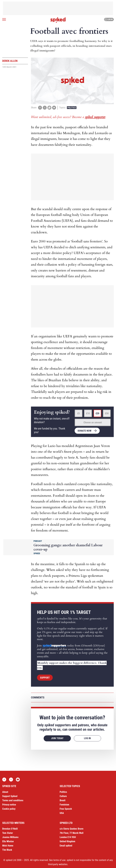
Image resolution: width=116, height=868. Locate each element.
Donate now (85, 431)
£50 (107, 413)
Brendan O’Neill (10, 829)
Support (45, 678)
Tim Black (7, 850)
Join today (57, 738)
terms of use (59, 860)
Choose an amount (93, 422)
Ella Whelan (8, 841)
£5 (79, 413)
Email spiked (66, 846)
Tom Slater (8, 833)
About (5, 792)
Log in (109, 19)
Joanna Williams (10, 837)
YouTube (18, 780)
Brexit (63, 800)
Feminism (64, 805)
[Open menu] (4, 19)
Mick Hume (8, 846)
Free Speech (66, 809)
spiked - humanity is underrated (58, 20)
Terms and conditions (13, 800)
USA (62, 813)
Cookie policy (9, 809)
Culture (63, 796)
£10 (88, 413)
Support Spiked (10, 796)
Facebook (4, 780)
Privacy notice (9, 805)
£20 (97, 413)
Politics (72, 108)
